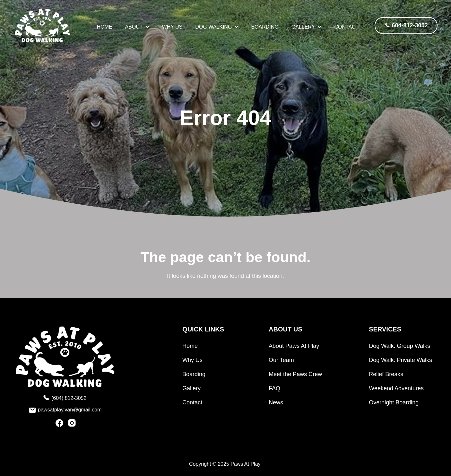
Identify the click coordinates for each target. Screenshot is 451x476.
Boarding (265, 27)
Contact (346, 27)
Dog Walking (217, 27)
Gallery (307, 27)
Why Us (172, 27)
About (137, 27)
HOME (104, 27)
